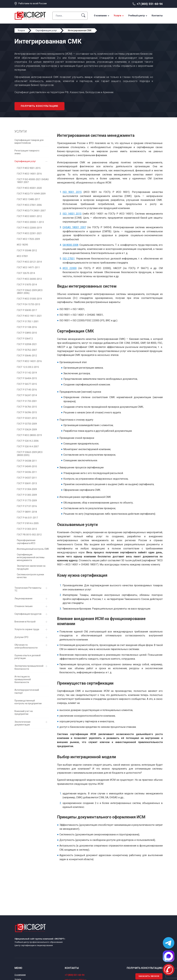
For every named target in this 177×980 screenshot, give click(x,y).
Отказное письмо (24, 606)
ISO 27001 (69, 259)
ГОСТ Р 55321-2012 (27, 418)
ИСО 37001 (22, 256)
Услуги (117, 16)
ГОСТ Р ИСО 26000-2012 (29, 279)
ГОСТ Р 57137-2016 (27, 506)
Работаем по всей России (33, 3)
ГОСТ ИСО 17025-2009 (28, 239)
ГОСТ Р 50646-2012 (27, 356)
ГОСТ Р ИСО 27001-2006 (29, 205)
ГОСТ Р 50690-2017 (27, 310)
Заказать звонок (149, 976)
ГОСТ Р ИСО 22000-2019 (29, 228)
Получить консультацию (39, 106)
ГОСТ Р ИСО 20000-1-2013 (30, 222)
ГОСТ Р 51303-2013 (27, 529)
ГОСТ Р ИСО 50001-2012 (29, 216)
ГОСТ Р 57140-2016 (27, 390)
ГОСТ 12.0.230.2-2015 (28, 367)
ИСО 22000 (70, 268)
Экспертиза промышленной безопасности (29, 667)
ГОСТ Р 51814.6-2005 (28, 523)
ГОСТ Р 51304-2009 (27, 489)
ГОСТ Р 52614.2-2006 (28, 441)
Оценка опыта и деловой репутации (28, 657)
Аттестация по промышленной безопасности (23, 679)
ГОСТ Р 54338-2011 (27, 461)
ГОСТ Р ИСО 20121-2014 (29, 262)
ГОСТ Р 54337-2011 (27, 478)
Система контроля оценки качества (30, 576)
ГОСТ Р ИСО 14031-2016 (29, 361)
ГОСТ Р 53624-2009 (27, 430)
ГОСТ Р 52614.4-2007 (28, 446)
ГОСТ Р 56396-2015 (27, 412)
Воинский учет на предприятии (24, 713)
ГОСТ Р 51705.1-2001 (28, 321)
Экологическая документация (22, 723)
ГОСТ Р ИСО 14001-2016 (29, 174)
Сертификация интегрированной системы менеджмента (31, 557)
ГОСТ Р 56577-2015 (27, 384)
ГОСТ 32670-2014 (26, 273)
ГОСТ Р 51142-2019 (27, 373)
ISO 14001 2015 (72, 214)
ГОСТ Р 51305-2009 (27, 495)
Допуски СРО (21, 637)
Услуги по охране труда (27, 629)
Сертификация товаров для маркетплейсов (29, 142)
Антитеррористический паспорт (27, 691)
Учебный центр (136, 16)
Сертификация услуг (25, 161)
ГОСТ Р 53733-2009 (27, 424)
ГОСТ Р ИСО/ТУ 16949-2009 (31, 194)
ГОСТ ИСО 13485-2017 (28, 199)
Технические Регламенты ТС (28, 589)
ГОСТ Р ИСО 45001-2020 (29, 188)
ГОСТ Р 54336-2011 (27, 472)
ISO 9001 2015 (72, 192)
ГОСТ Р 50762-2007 (27, 350)
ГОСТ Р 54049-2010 (27, 466)
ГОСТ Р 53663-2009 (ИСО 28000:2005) (30, 454)
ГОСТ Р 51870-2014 (27, 285)
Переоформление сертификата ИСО (26, 542)
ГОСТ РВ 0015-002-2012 (29, 535)
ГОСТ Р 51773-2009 (27, 501)
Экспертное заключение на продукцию (31, 567)
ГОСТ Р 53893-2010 (27, 333)
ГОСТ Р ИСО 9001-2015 (29, 168)
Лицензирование (23, 599)
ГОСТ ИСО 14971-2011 (28, 267)
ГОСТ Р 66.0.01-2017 (27, 518)
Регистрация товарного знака (27, 152)
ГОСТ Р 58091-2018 (27, 512)
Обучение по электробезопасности (26, 646)
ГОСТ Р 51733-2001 (27, 401)
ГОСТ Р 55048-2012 (27, 250)
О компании (100, 16)
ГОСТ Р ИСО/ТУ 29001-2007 (31, 211)
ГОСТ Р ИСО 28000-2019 (29, 435)
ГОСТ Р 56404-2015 (27, 378)
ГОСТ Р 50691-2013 (27, 483)
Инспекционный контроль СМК (33, 549)
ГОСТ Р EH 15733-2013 (28, 304)
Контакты (157, 16)
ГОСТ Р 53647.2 (25, 339)
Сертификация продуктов (28, 614)
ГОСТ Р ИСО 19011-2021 (29, 316)
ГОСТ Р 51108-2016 (27, 327)
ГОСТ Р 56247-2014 (27, 395)
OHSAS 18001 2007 (74, 227)
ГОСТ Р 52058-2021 (27, 344)
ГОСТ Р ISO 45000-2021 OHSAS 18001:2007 (33, 181)
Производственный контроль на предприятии (28, 702)
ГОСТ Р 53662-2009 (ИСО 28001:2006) (30, 292)
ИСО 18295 (22, 245)
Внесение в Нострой (25, 622)
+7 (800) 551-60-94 (150, 4)
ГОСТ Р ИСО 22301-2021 (29, 233)
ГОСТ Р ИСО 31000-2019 (29, 299)
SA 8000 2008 (70, 245)
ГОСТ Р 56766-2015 (27, 407)
